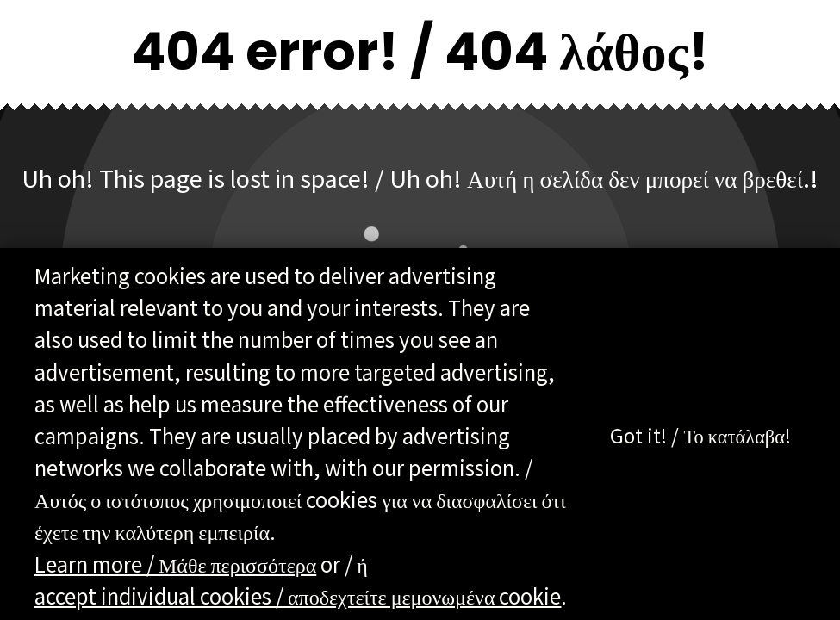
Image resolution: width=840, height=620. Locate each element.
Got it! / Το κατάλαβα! (700, 437)
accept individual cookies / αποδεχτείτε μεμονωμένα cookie (298, 596)
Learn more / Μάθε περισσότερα (175, 564)
